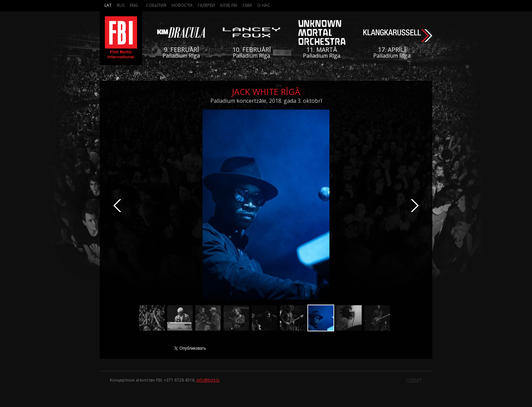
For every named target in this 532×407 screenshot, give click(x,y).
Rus (121, 5)
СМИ (247, 5)
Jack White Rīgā (266, 92)
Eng (134, 5)
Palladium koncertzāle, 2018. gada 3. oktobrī (266, 101)
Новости (182, 5)
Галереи (206, 5)
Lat (108, 5)
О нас (264, 5)
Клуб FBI (229, 5)
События (156, 5)
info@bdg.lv (208, 380)
